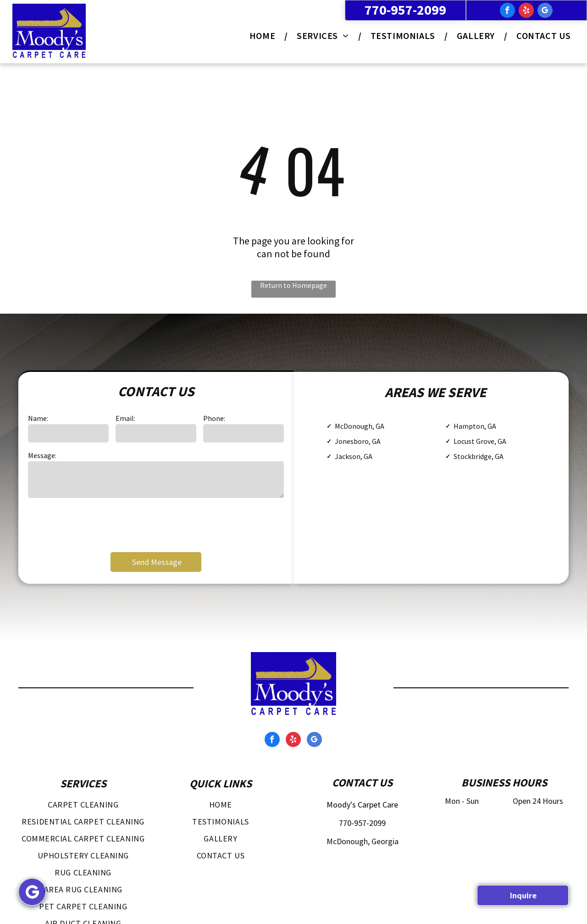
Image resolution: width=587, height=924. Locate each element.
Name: (38, 418)
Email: (125, 418)
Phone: (214, 418)
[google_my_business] (545, 11)
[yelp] (526, 11)
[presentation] (98, 524)
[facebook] (507, 11)
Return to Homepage (293, 285)
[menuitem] (264, 36)
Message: (42, 455)
